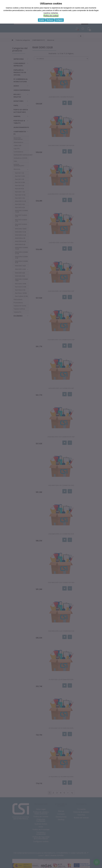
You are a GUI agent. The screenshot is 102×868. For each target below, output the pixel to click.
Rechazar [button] (50, 20)
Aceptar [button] (42, 20)
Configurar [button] (59, 20)
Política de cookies (51, 16)
